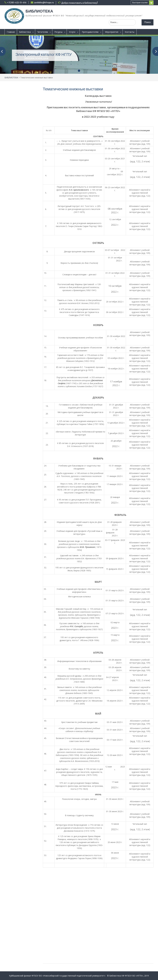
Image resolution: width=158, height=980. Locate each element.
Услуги (72, 32)
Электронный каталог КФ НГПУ (44, 54)
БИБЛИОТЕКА (39, 11)
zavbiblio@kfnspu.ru (44, 3)
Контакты (130, 32)
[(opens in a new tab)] (79, 54)
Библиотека (25, 32)
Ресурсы (58, 32)
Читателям (43, 32)
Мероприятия (112, 32)
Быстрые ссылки (140, 3)
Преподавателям (90, 32)
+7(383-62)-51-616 (17, 3)
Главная (11, 32)
